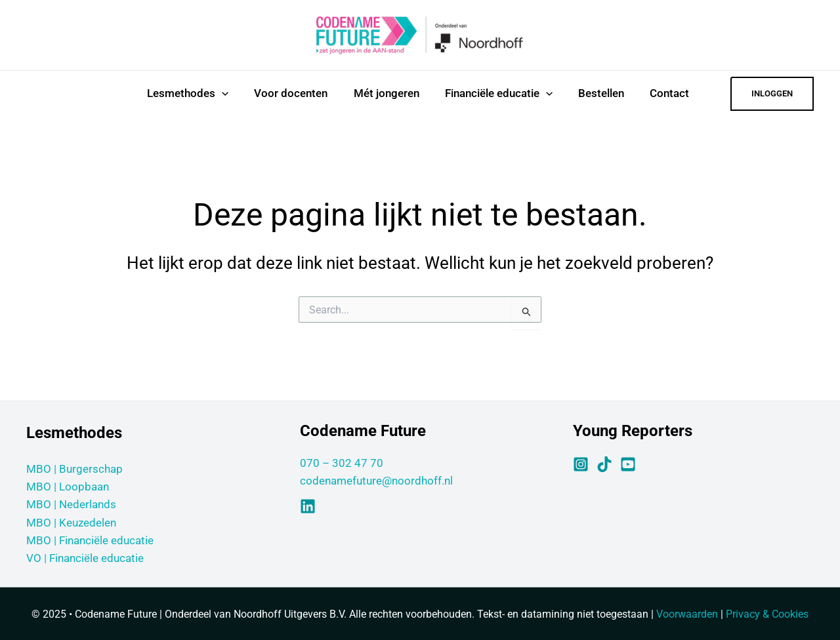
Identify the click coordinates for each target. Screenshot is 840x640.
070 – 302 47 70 (342, 463)
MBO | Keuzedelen (71, 523)
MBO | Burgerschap (74, 469)
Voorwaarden (687, 614)
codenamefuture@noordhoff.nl (376, 481)
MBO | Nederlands (71, 504)
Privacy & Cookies (767, 614)
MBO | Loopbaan (68, 487)
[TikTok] (604, 464)
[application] (219, 93)
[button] (772, 94)
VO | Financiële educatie (85, 558)
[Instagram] (581, 464)
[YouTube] (628, 464)
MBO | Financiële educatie (90, 540)
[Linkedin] (308, 506)
